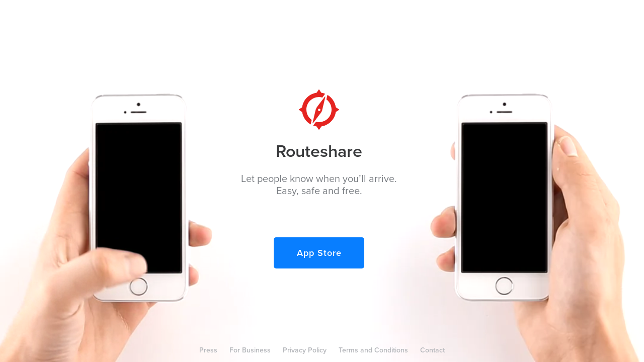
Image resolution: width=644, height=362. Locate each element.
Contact (432, 350)
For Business (250, 350)
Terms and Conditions (373, 350)
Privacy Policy (305, 350)
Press (208, 350)
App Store (319, 253)
